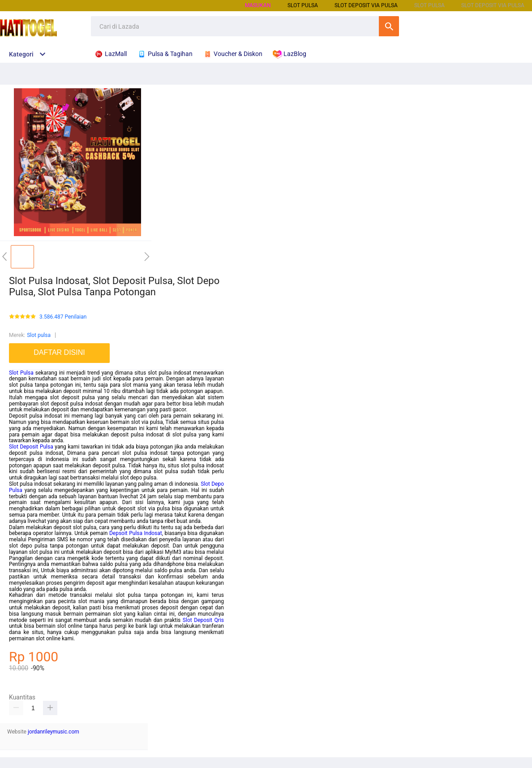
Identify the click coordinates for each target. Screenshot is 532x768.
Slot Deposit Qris (203, 620)
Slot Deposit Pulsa (31, 447)
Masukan (258, 5)
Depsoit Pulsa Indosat (136, 533)
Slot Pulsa (21, 373)
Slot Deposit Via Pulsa (366, 5)
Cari (389, 26)
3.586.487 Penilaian (63, 317)
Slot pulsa (39, 335)
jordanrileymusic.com (54, 732)
